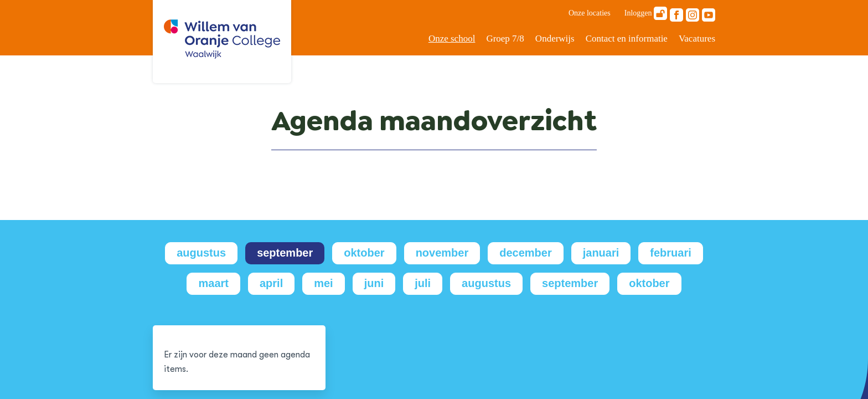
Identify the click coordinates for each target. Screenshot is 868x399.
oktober (364, 253)
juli (423, 283)
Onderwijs (555, 39)
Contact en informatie (627, 39)
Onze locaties (590, 13)
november (442, 253)
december (526, 253)
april (271, 283)
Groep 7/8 (505, 39)
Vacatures (697, 39)
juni (374, 283)
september (285, 253)
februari (670, 253)
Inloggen (646, 13)
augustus (201, 253)
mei (323, 283)
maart (213, 283)
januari (601, 253)
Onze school (452, 39)
